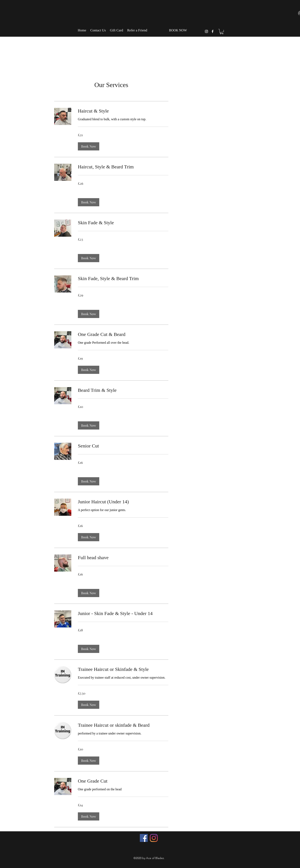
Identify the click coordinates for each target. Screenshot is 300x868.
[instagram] (206, 31)
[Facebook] (144, 838)
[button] (222, 32)
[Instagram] (154, 838)
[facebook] (213, 31)
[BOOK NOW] (178, 30)
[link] (123, 111)
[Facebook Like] (150, 848)
